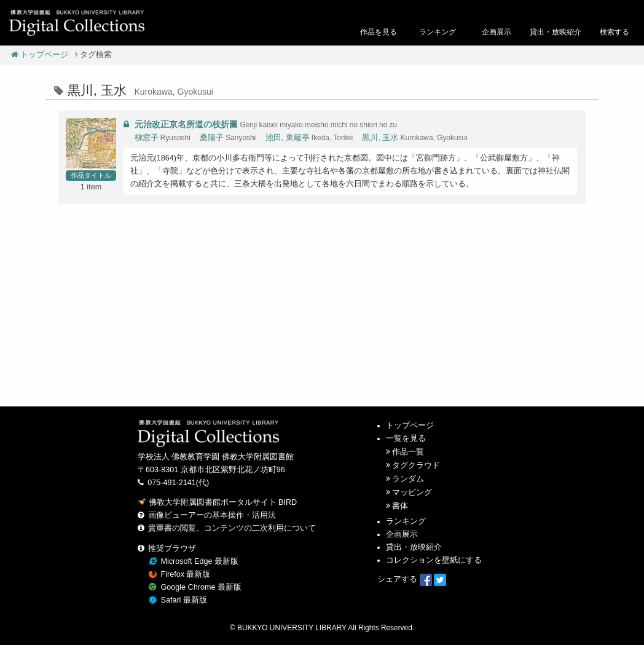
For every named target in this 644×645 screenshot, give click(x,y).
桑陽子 (212, 138)
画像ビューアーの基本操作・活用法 (212, 515)
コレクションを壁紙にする (434, 560)
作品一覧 (408, 452)
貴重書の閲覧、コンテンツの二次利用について (232, 528)
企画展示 (402, 534)
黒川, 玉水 (380, 138)
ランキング (406, 521)
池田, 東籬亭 (288, 138)
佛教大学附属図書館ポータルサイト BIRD (217, 502)
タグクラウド (416, 465)
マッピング (412, 493)
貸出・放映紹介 (414, 547)
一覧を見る (406, 438)
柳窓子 (147, 138)
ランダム (408, 479)
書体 (400, 506)
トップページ (40, 55)
